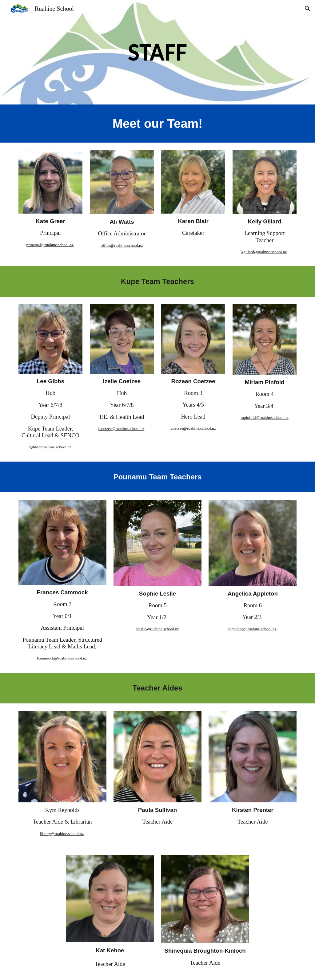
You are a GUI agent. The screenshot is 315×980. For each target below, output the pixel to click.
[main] (157, 52)
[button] (308, 9)
